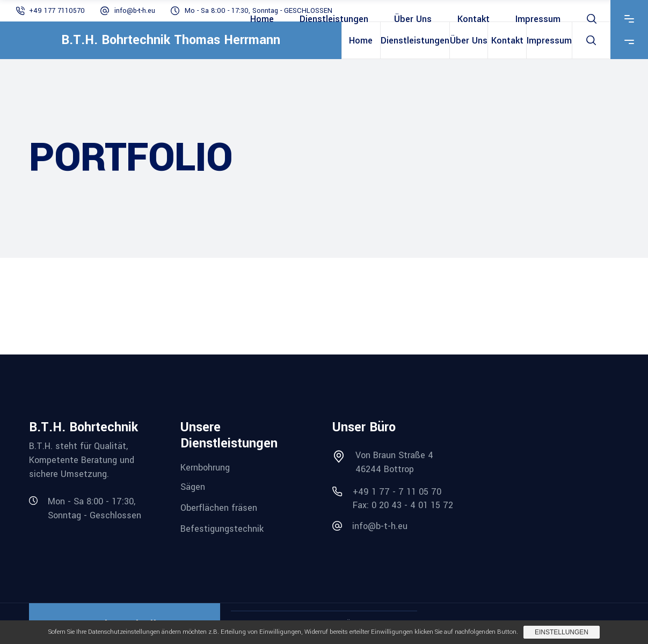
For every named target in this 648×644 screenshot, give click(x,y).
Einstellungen (562, 632)
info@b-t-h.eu (135, 11)
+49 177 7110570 (57, 11)
